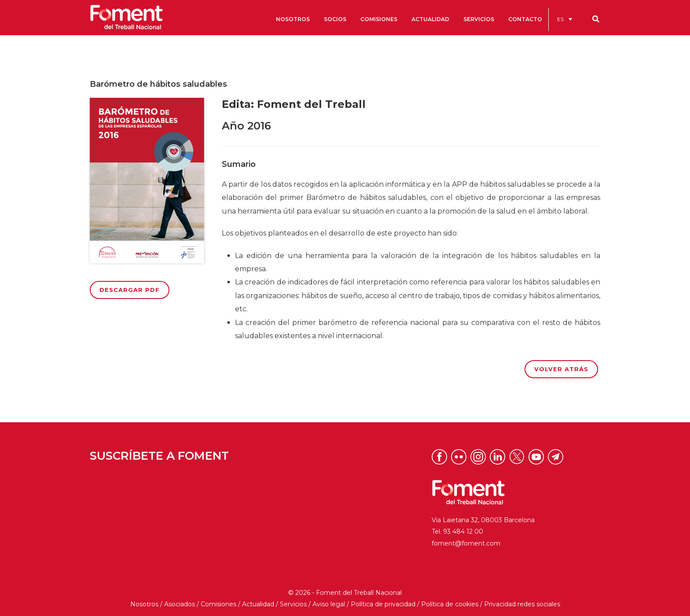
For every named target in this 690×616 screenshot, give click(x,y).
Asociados (180, 604)
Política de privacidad (383, 604)
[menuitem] (565, 19)
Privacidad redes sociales (522, 604)
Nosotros (144, 604)
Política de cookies (450, 604)
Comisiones (218, 604)
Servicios (293, 604)
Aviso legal (329, 604)
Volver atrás (561, 369)
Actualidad (258, 604)
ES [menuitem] (560, 19)
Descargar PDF (130, 290)
